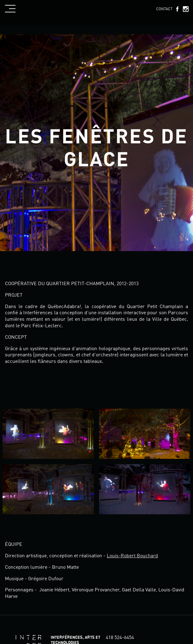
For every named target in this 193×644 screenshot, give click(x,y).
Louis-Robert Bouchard (132, 556)
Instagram (186, 9)
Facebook (177, 9)
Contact (164, 9)
